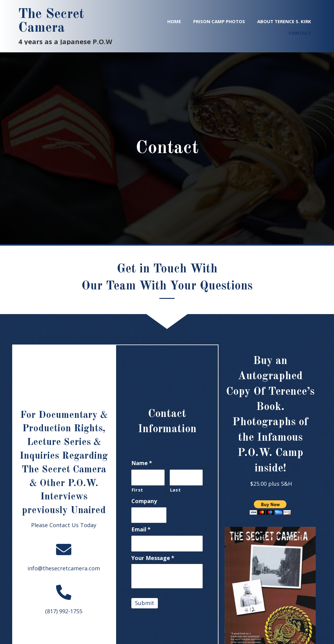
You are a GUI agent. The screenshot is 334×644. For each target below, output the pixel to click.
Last (176, 490)
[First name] (148, 478)
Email (141, 529)
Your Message (153, 558)
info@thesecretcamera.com (64, 568)
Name (142, 463)
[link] (174, 21)
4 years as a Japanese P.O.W (65, 41)
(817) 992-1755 (64, 611)
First (137, 490)
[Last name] (186, 478)
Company (144, 501)
